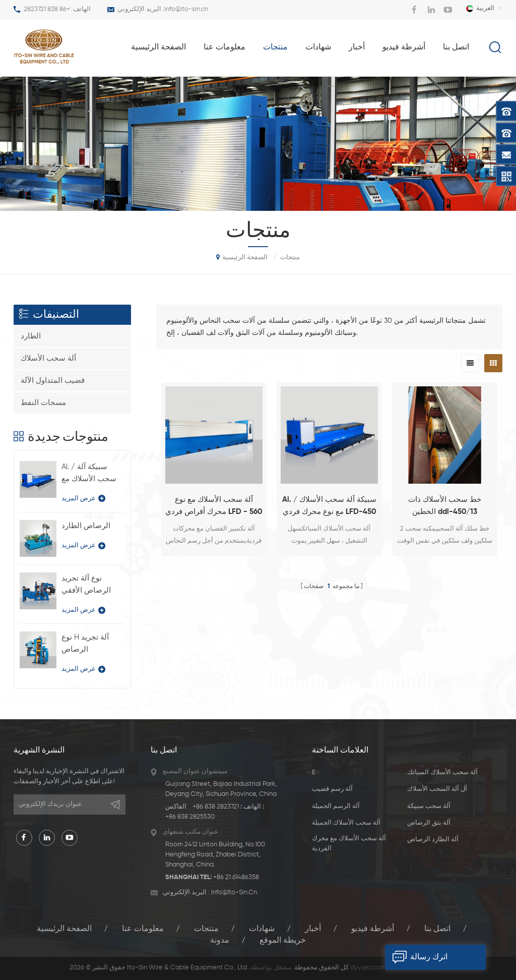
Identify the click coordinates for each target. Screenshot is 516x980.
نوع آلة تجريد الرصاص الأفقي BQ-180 (86, 586)
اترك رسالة (416, 957)
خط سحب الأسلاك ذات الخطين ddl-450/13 (445, 506)
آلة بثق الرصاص (429, 823)
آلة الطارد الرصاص (433, 840)
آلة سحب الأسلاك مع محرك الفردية (349, 844)
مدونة (220, 941)
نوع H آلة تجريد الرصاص (85, 643)
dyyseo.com (368, 968)
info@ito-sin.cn (186, 9)
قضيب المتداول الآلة (53, 381)
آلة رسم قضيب (332, 789)
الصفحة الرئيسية (158, 47)
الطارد (31, 336)
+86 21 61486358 (236, 877)
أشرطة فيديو (404, 47)
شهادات (318, 47)
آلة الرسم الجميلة (336, 806)
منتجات (275, 47)
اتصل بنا (456, 47)
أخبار (357, 47)
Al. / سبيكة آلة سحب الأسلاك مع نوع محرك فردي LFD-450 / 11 (329, 507)
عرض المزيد (83, 498)
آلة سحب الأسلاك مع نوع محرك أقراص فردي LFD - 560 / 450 (214, 507)
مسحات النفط (43, 403)
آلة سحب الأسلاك (48, 358)
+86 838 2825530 (190, 817)
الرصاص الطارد (86, 526)
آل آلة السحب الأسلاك (437, 789)
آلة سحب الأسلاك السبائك (442, 772)
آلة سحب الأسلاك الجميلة (346, 823)
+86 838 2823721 (47, 9)
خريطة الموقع (283, 941)
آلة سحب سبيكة (429, 806)
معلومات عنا (224, 47)
